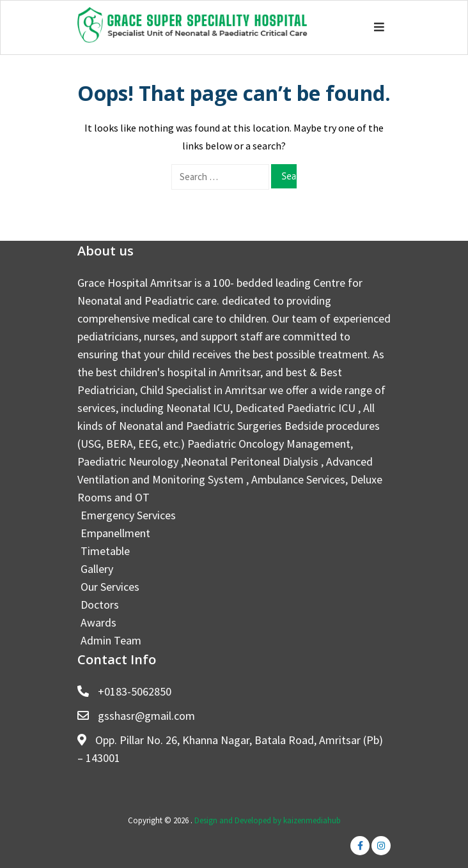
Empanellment (115, 533)
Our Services (110, 587)
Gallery (97, 569)
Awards (98, 622)
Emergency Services (128, 515)
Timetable (105, 551)
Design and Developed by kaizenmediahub (268, 820)
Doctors (100, 605)
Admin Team (111, 640)
